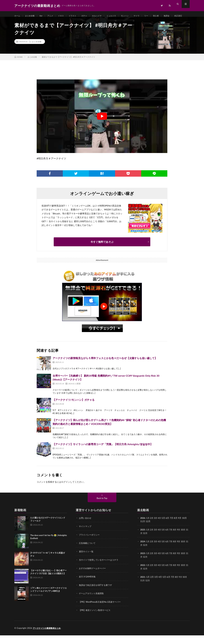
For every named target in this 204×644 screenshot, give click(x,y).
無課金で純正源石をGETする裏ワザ (97, 594)
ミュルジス (121, 16)
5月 (165, 539)
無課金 (181, 16)
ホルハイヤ (105, 16)
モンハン (136, 16)
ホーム (18, 16)
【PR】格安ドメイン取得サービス (96, 619)
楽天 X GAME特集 (88, 586)
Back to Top (102, 508)
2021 (143, 586)
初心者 (170, 16)
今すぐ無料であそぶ (102, 251)
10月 (186, 539)
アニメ (54, 16)
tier (44, 16)
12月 (148, 543)
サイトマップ (86, 536)
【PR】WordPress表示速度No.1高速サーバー (101, 611)
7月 (173, 539)
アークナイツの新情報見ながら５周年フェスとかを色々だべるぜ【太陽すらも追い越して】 (105, 368)
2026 (143, 528)
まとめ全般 (32, 16)
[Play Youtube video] (102, 126)
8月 (177, 539)
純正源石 (21, 22)
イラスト (78, 16)
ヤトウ (149, 16)
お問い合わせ (86, 528)
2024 (143, 551)
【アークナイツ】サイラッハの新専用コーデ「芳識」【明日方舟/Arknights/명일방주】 (103, 454)
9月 (181, 539)
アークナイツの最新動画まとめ (48, 637)
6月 (169, 539)
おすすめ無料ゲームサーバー (93, 577)
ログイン (66, 492)
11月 (143, 543)
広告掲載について (88, 553)
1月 (148, 528)
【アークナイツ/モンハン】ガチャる (74, 409)
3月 (157, 528)
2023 (143, 563)
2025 (143, 539)
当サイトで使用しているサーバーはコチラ (100, 569)
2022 (143, 574)
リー (159, 16)
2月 (152, 528)
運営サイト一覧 (87, 561)
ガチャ (91, 16)
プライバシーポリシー (90, 544)
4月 (161, 528)
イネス (65, 16)
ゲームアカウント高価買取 (92, 602)
